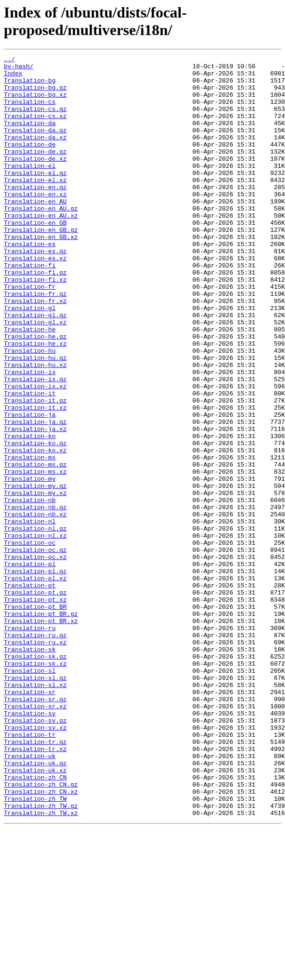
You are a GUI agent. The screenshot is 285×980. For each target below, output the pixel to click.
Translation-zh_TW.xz (41, 965)
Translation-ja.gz (35, 495)
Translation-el (30, 188)
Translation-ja (30, 487)
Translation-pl (30, 666)
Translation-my (30, 564)
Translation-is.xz (35, 453)
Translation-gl (30, 359)
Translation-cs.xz (35, 128)
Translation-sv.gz (35, 854)
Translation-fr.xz (35, 350)
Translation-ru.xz (35, 760)
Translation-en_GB (35, 256)
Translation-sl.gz (35, 803)
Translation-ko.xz (35, 530)
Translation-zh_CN (35, 922)
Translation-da (30, 137)
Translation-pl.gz (35, 675)
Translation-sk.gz (35, 777)
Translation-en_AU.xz (41, 248)
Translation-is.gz (35, 444)
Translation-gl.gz (35, 367)
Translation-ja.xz (35, 504)
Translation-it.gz (35, 470)
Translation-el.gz (35, 197)
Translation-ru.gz (35, 751)
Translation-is (30, 436)
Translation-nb (30, 589)
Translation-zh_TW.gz (41, 956)
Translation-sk (30, 769)
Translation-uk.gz (35, 905)
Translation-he (30, 385)
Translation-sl (30, 794)
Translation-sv (30, 845)
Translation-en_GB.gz (41, 265)
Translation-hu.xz (35, 427)
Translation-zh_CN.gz (41, 931)
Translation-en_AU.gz (41, 239)
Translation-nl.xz (35, 632)
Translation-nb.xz (35, 606)
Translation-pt (30, 692)
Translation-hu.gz (35, 419)
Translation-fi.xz (35, 325)
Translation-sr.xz (35, 837)
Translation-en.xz (35, 222)
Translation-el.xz (35, 205)
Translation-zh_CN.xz (41, 939)
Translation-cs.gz (35, 120)
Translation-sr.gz (35, 828)
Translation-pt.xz (35, 709)
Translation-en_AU (35, 231)
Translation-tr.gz (35, 879)
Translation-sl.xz (35, 811)
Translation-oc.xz (35, 658)
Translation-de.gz (35, 171)
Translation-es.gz (35, 291)
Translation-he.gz (35, 393)
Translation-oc (30, 641)
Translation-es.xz (35, 299)
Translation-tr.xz (35, 888)
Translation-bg (30, 86)
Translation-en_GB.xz (41, 274)
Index (13, 77)
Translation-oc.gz (35, 649)
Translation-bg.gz (35, 94)
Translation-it (30, 461)
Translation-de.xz (35, 180)
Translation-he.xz (35, 402)
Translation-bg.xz (35, 103)
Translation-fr (30, 333)
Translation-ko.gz (35, 521)
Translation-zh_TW (35, 948)
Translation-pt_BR (35, 717)
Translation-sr (30, 820)
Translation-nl (30, 615)
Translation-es (30, 282)
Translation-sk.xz (35, 786)
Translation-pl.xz (35, 683)
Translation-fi (30, 308)
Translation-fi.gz (35, 316)
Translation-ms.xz (35, 555)
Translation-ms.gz (35, 547)
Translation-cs (30, 111)
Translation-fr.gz (35, 342)
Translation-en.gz (35, 214)
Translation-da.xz (35, 154)
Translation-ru (30, 743)
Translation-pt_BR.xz (41, 734)
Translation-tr (30, 871)
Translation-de (30, 163)
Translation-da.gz (35, 146)
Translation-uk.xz (35, 914)
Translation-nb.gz (35, 598)
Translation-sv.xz (35, 862)
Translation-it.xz (35, 478)
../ (9, 60)
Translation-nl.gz (35, 623)
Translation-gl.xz (35, 376)
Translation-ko (30, 513)
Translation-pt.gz (35, 700)
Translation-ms (30, 538)
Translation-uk (30, 897)
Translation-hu (30, 410)
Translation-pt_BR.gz (41, 726)
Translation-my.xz (35, 581)
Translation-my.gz (35, 572)
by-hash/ (18, 69)
